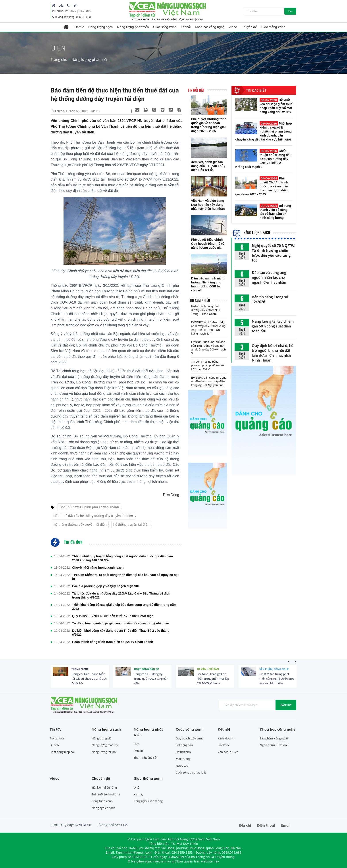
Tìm (290, 11)
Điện (137, 744)
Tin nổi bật (196, 90)
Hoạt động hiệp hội (62, 752)
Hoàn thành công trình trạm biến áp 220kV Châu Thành (113, 642)
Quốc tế (55, 745)
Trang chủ (59, 60)
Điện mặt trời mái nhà (106, 794)
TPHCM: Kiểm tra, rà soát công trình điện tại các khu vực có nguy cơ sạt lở (125, 577)
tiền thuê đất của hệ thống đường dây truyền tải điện (93, 516)
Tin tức (79, 27)
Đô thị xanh (183, 752)
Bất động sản (184, 745)
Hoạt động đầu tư (147, 669)
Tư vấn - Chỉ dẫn (208, 669)
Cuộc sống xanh (165, 27)
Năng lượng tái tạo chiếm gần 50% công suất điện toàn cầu (273, 326)
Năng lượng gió (102, 738)
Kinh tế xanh (226, 738)
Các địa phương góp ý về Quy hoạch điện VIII (105, 586)
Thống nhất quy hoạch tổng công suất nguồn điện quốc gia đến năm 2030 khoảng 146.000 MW (122, 558)
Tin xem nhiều (200, 300)
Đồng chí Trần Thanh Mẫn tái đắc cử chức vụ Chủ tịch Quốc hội (89, 679)
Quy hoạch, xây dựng (190, 738)
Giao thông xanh (273, 27)
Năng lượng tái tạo (104, 752)
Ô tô (137, 787)
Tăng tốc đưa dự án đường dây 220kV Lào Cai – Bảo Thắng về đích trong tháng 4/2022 (121, 595)
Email (286, 825)
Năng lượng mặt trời (105, 745)
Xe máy (138, 794)
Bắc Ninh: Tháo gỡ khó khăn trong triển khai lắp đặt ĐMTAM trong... (213, 679)
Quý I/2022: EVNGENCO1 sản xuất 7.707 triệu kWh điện (113, 616)
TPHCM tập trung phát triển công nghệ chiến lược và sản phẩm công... (277, 679)
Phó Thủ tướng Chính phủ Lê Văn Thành (89, 507)
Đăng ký (286, 705)
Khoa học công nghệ (210, 27)
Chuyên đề (249, 27)
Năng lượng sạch (101, 27)
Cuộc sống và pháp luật (191, 772)
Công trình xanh (102, 801)
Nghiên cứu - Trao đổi (274, 745)
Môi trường (183, 759)
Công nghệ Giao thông (148, 801)
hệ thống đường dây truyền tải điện (80, 524)
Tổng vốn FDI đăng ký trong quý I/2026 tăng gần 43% (151, 679)
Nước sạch (183, 766)
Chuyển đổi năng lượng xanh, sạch (98, 568)
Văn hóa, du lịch (228, 752)
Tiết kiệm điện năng (104, 787)
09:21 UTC (85, 11)
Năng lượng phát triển (133, 27)
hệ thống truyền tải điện (131, 524)
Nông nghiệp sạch (103, 808)
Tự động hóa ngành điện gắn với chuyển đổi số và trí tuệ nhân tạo (121, 623)
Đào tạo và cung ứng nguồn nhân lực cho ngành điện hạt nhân (269, 277)
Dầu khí (139, 751)
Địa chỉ (245, 825)
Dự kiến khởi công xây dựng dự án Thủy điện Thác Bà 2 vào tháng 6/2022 (121, 633)
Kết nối (186, 27)
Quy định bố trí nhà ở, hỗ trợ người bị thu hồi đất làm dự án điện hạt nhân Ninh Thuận (273, 353)
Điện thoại (266, 825)
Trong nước (80, 669)
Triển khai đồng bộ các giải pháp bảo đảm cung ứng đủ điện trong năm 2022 (124, 607)
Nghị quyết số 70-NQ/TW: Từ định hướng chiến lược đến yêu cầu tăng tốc (274, 253)
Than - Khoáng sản (146, 758)
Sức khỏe (224, 745)
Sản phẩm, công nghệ (274, 669)
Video (233, 27)
